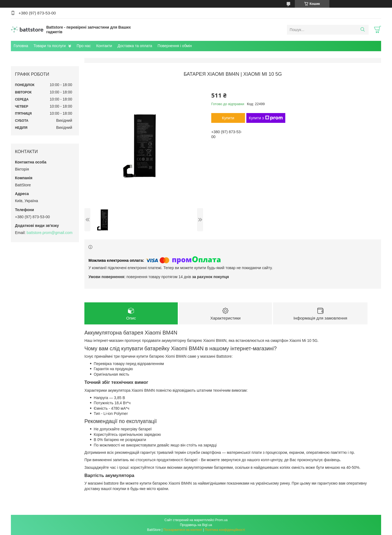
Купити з (266, 118)
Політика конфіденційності (225, 530)
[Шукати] (362, 30)
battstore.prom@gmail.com (50, 233)
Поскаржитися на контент (183, 530)
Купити (228, 118)
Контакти (104, 46)
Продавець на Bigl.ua (196, 525)
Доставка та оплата (135, 46)
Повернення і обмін (175, 46)
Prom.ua (221, 520)
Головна (21, 46)
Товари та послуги (50, 46)
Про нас (84, 46)
